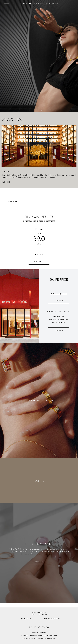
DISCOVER (39, 562)
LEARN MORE (12, 201)
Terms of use (35, 632)
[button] (37, 111)
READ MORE (6, 182)
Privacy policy (43, 632)
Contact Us (26, 619)
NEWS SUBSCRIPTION (52, 619)
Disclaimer (64, 294)
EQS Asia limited (55, 294)
